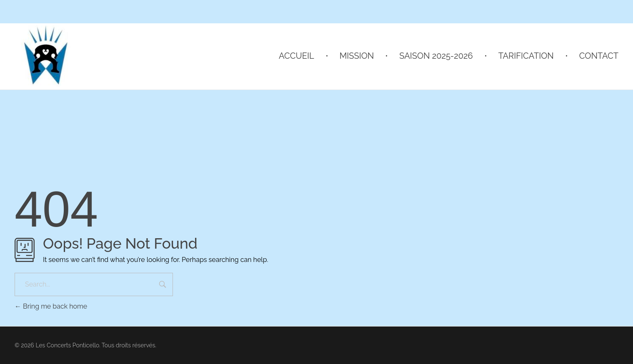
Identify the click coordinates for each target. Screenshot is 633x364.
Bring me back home (51, 306)
